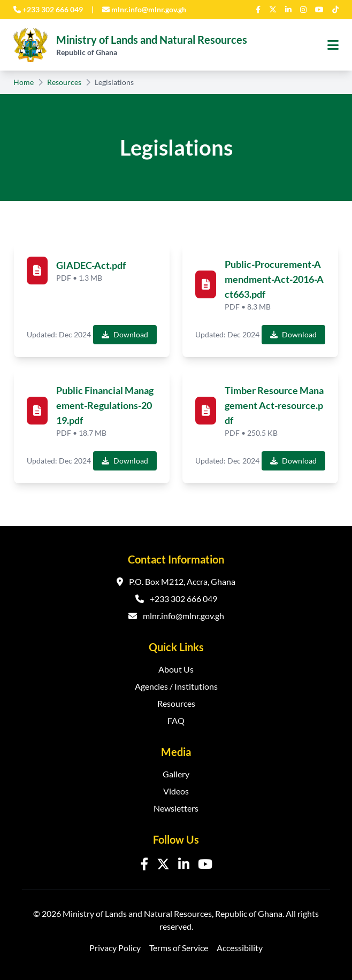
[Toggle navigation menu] (333, 45)
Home (24, 82)
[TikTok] (335, 10)
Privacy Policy (115, 948)
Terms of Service (179, 948)
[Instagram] (303, 10)
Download (125, 334)
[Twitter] (273, 10)
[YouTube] (319, 10)
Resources (64, 82)
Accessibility (240, 948)
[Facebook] (258, 10)
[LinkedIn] (288, 10)
